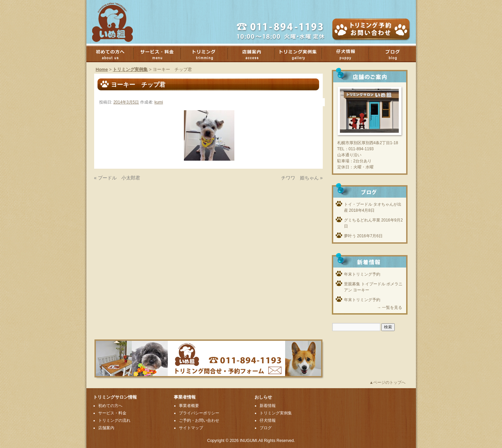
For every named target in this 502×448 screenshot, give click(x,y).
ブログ (396, 54)
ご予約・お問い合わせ (199, 420)
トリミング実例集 (302, 54)
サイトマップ (191, 428)
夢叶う (350, 236)
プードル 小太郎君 (119, 178)
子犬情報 (349, 54)
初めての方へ (113, 54)
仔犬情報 (268, 420)
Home (102, 69)
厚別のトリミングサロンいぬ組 (118, 22)
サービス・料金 (160, 54)
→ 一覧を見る (390, 308)
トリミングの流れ (114, 420)
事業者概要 (189, 406)
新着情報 (268, 406)
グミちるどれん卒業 (362, 220)
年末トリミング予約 (362, 274)
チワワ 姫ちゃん (300, 178)
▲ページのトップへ (388, 382)
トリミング (207, 54)
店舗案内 (255, 54)
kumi (159, 102)
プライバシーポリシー (199, 413)
